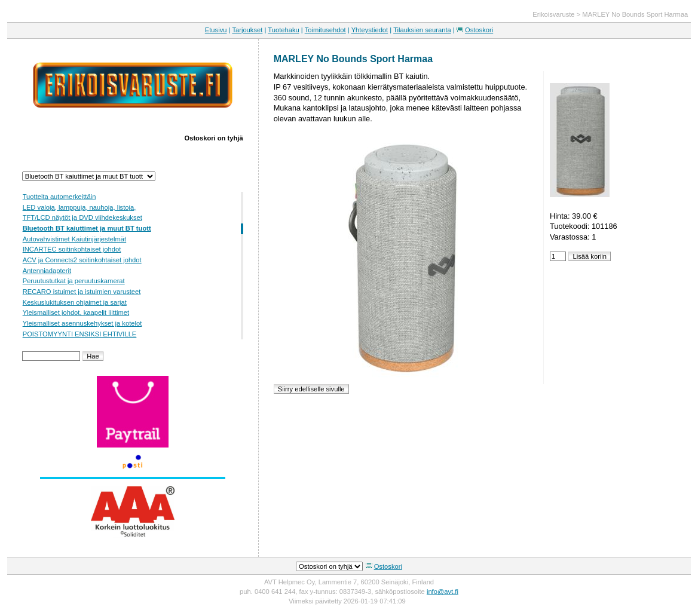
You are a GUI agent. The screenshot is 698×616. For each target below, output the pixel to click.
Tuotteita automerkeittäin (59, 197)
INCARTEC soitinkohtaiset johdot (72, 249)
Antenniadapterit (47, 271)
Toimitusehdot (325, 30)
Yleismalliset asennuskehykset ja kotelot (82, 323)
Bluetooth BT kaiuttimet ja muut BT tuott (87, 228)
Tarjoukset (247, 30)
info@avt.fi (443, 592)
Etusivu (216, 30)
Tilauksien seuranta (422, 30)
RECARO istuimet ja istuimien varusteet (82, 292)
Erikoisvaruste (553, 14)
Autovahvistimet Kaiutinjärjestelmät (74, 239)
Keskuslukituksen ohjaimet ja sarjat (75, 302)
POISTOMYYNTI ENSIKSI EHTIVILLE (80, 334)
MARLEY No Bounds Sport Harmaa (635, 14)
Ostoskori (479, 30)
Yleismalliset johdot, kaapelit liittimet (76, 312)
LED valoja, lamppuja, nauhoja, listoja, (79, 207)
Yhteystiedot (370, 30)
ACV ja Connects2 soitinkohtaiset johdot (82, 260)
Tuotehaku (283, 30)
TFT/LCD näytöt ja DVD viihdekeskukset (82, 217)
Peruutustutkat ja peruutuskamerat (74, 281)
